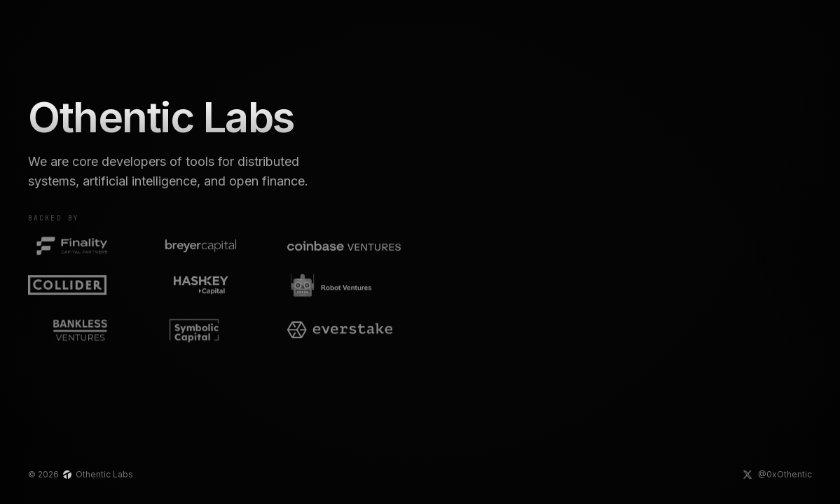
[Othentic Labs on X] (777, 475)
